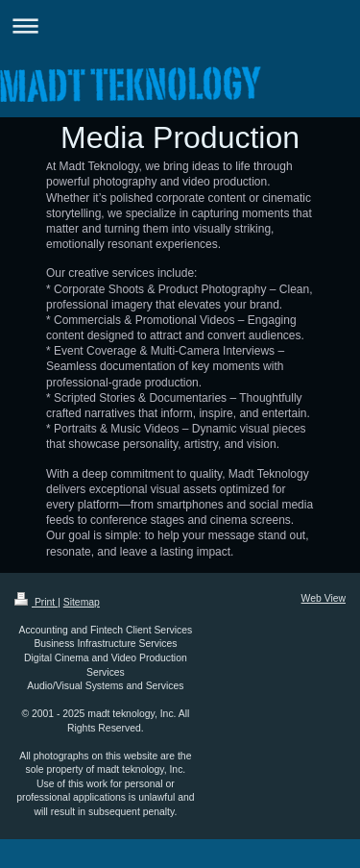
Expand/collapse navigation (180, 25)
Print (36, 602)
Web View (324, 598)
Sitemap (82, 602)
